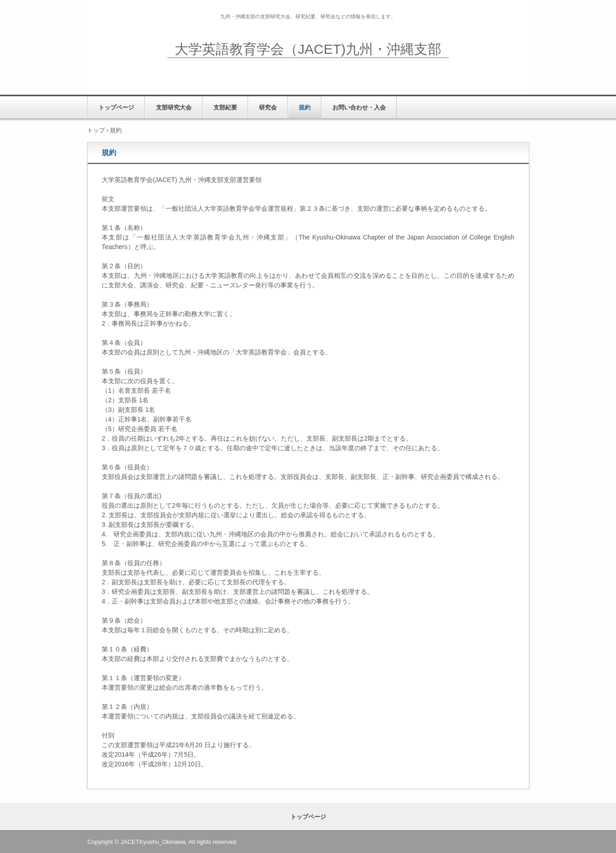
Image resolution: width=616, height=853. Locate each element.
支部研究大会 (174, 107)
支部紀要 (225, 107)
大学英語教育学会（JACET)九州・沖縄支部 (308, 49)
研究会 (268, 107)
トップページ (116, 107)
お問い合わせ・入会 (359, 107)
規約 (305, 107)
